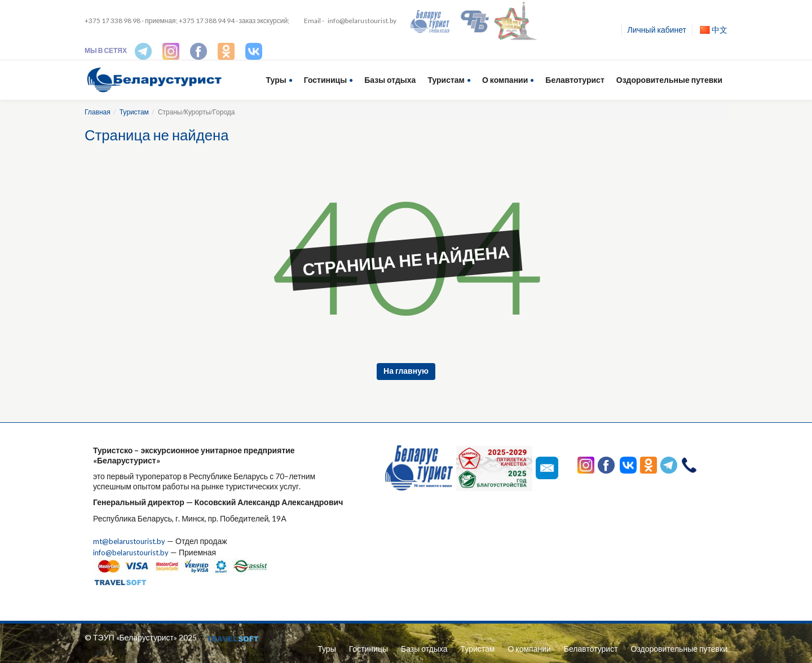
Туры (276, 80)
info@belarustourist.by (362, 21)
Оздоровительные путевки (669, 80)
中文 (714, 30)
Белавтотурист (575, 80)
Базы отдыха (390, 80)
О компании (505, 80)
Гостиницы (325, 80)
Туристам (446, 80)
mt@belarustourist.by (131, 541)
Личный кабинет (657, 30)
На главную (406, 371)
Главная (98, 112)
